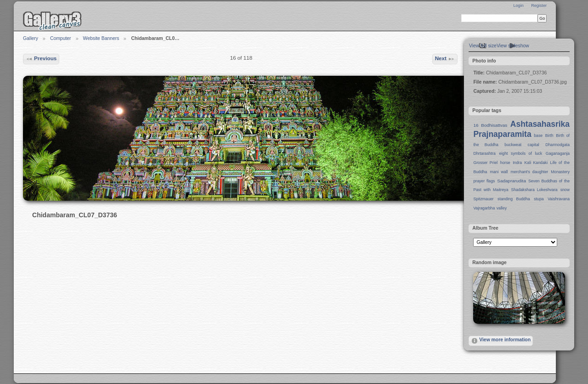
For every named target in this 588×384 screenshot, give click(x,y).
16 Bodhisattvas (490, 125)
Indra (517, 163)
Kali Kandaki (536, 163)
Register (539, 6)
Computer (61, 38)
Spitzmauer (483, 199)
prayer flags (484, 181)
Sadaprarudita (512, 181)
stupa (539, 199)
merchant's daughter (529, 172)
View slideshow (513, 46)
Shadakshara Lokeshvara (534, 190)
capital (534, 145)
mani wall (499, 172)
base (538, 136)
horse (505, 163)
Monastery (560, 172)
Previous (41, 59)
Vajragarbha (484, 208)
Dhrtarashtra (484, 153)
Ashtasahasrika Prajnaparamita (521, 129)
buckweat (513, 145)
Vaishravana (559, 199)
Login (518, 6)
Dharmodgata (557, 145)
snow (565, 190)
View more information (501, 341)
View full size (483, 46)
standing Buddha (514, 199)
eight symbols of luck (521, 153)
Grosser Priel (485, 163)
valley (502, 208)
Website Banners (101, 38)
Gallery (31, 38)
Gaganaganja (558, 153)
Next (445, 59)
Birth (549, 136)
